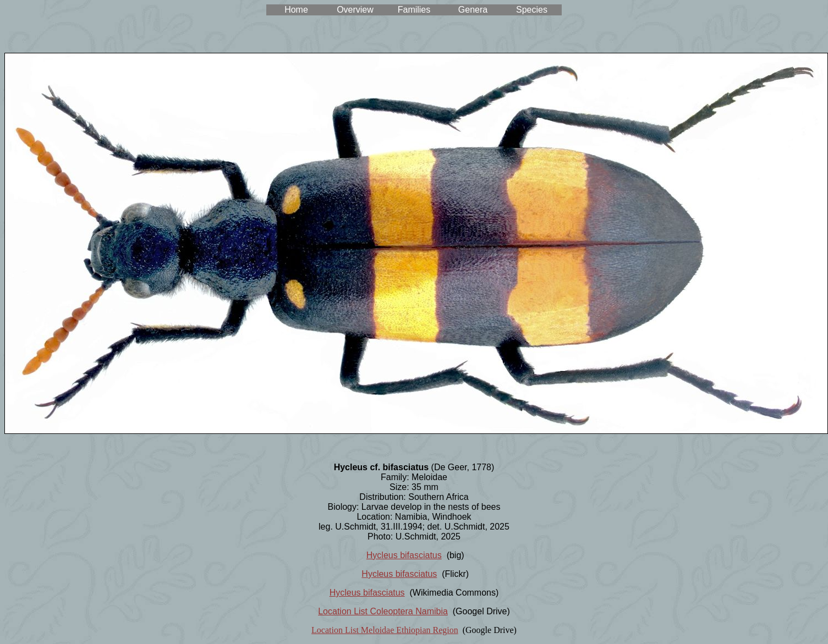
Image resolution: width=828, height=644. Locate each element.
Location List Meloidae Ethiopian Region (385, 630)
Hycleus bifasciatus (404, 555)
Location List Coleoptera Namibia (383, 611)
